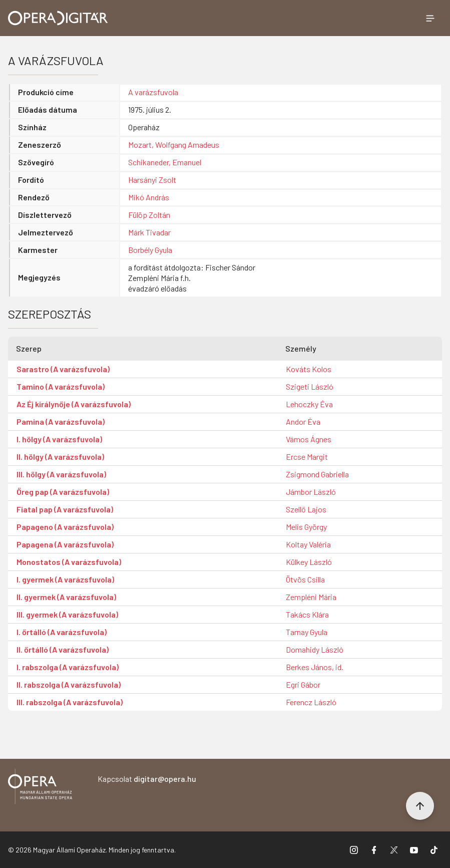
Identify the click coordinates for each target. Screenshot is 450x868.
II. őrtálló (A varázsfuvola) (63, 649)
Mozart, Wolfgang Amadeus (174, 144)
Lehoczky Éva (309, 404)
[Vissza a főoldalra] (40, 788)
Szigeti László (310, 386)
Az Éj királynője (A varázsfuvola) (74, 404)
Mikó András (149, 197)
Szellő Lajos (306, 509)
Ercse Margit (307, 457)
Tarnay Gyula (307, 632)
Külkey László (309, 562)
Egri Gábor (303, 684)
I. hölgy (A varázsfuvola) (59, 439)
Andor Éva (303, 421)
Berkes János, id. (315, 667)
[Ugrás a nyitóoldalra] (58, 18)
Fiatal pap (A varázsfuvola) (65, 509)
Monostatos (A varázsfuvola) (69, 562)
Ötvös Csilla (305, 579)
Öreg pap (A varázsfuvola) (63, 492)
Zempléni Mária (311, 597)
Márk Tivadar (149, 232)
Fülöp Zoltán (149, 215)
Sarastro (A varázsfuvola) (63, 369)
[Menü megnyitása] (430, 18)
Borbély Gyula (150, 250)
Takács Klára (307, 614)
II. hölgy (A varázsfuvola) (60, 457)
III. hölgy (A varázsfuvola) (61, 474)
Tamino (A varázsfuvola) (61, 386)
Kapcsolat (147, 779)
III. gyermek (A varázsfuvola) (67, 614)
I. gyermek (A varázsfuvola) (65, 579)
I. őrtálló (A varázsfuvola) (62, 632)
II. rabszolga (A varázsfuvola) (69, 684)
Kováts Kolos (309, 369)
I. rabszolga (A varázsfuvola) (68, 667)
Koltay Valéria (308, 544)
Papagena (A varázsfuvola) (65, 544)
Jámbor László (311, 492)
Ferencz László (311, 702)
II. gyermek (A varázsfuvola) (66, 597)
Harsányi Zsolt (152, 180)
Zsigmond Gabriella (317, 474)
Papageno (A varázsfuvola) (65, 527)
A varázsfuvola (153, 92)
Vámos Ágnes (309, 439)
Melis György (306, 527)
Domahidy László (315, 649)
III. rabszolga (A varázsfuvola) (70, 702)
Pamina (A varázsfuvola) (61, 421)
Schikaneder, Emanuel (165, 162)
